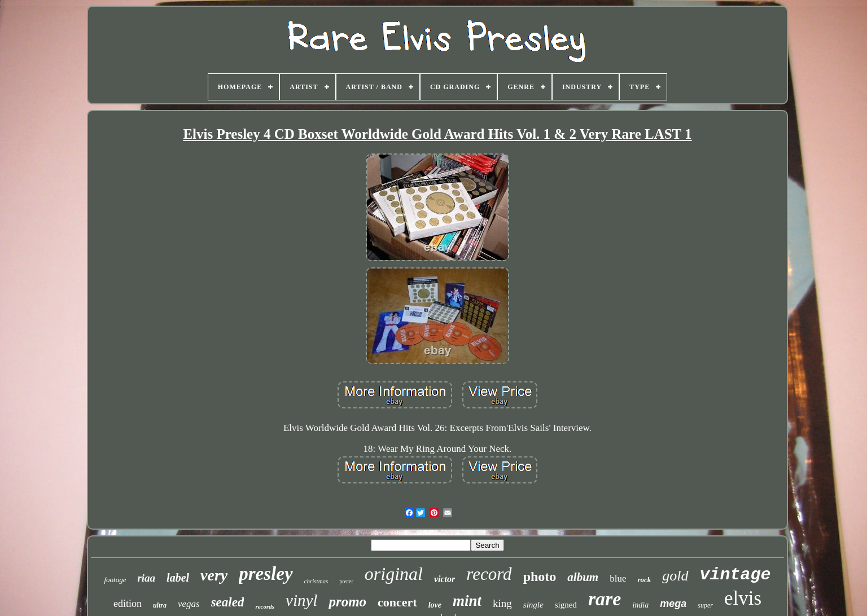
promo (347, 602)
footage (115, 580)
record (489, 574)
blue (618, 578)
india (640, 605)
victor (445, 579)
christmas (316, 581)
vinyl (301, 600)
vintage (735, 575)
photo (540, 577)
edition (128, 604)
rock (644, 580)
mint (467, 601)
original (394, 574)
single (533, 605)
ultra (160, 605)
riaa (146, 578)
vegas (189, 604)
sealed (228, 602)
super (705, 605)
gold (675, 576)
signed (566, 605)
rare (605, 599)
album (583, 577)
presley (266, 574)
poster (346, 581)
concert (397, 602)
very (214, 575)
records (265, 606)
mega (673, 604)
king (502, 603)
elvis (743, 598)
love (435, 605)
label (178, 578)
